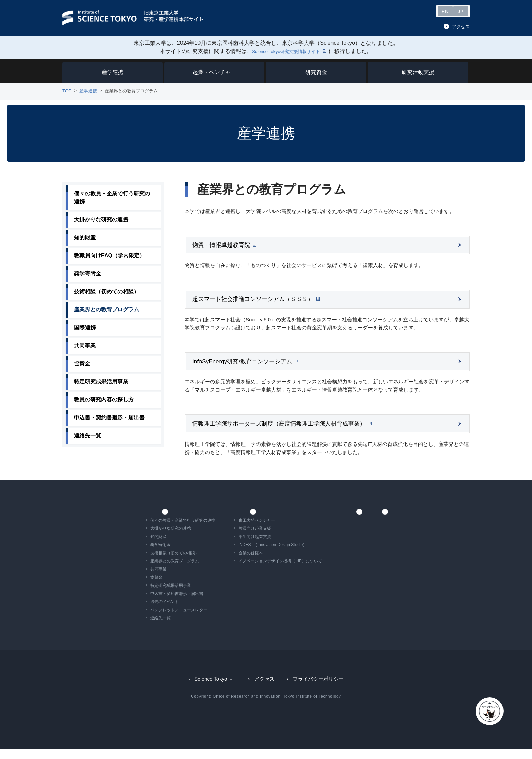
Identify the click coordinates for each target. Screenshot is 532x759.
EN (445, 11)
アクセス (461, 27)
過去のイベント (141, 612)
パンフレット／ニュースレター (155, 620)
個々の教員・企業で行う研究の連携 (159, 530)
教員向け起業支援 (231, 539)
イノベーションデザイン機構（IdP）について (257, 571)
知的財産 (135, 547)
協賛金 (133, 588)
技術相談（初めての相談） (151, 563)
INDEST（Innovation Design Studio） (249, 555)
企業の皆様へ (227, 563)
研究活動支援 (418, 72)
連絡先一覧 (137, 628)
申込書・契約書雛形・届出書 (153, 604)
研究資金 (316, 72)
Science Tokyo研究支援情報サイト (286, 51)
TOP (67, 91)
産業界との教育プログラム (151, 571)
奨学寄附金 (137, 555)
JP (461, 11)
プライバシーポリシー (318, 692)
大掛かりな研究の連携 (147, 539)
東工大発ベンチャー (233, 530)
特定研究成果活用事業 (147, 596)
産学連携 (113, 72)
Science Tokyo (213, 692)
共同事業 (135, 579)
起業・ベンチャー (214, 72)
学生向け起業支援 (231, 547)
